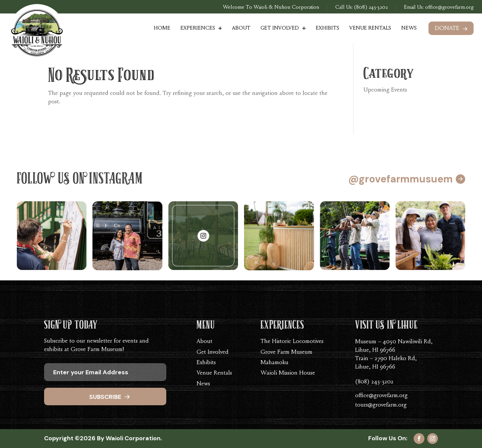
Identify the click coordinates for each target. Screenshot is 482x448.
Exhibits (328, 28)
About (241, 28)
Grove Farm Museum (286, 352)
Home (162, 28)
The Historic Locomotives (292, 342)
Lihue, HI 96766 (375, 350)
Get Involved (280, 28)
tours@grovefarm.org (381, 405)
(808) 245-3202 (371, 7)
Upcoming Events (385, 90)
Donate (447, 29)
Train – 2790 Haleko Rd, (386, 359)
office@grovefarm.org (449, 7)
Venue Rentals (370, 28)
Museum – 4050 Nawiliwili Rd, (394, 342)
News (409, 28)
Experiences (198, 28)
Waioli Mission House (288, 373)
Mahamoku (274, 363)
